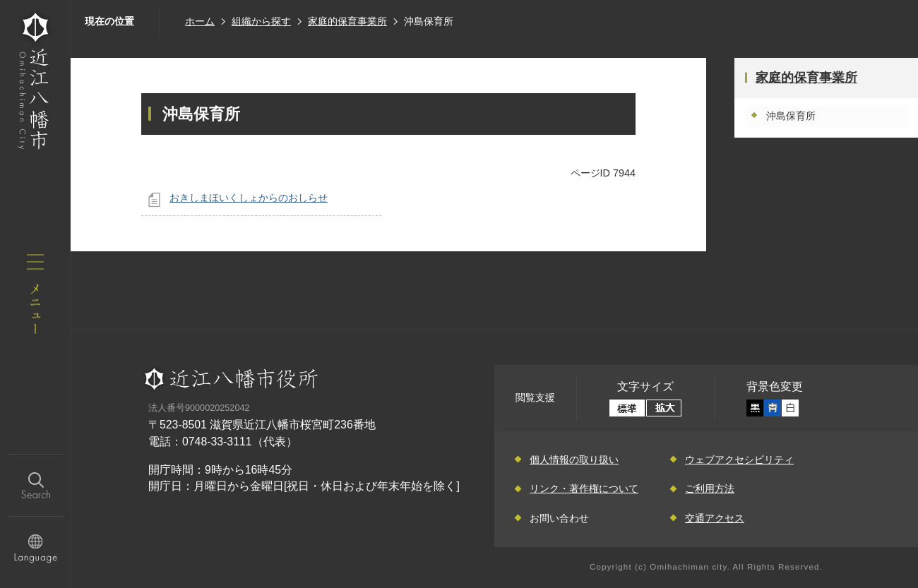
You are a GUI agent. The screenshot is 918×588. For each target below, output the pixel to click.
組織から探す (261, 21)
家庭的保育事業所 (347, 21)
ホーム (200, 21)
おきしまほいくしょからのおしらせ (249, 198)
